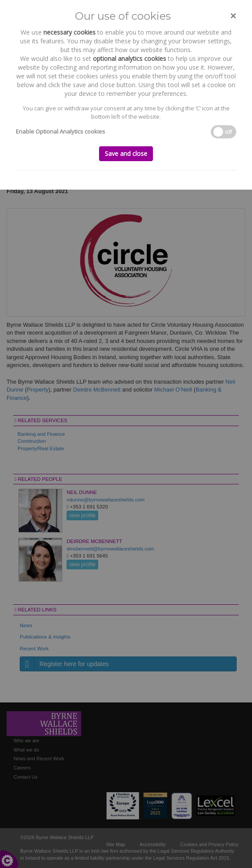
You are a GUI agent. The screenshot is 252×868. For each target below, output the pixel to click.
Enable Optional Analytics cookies (60, 131)
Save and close (126, 153)
